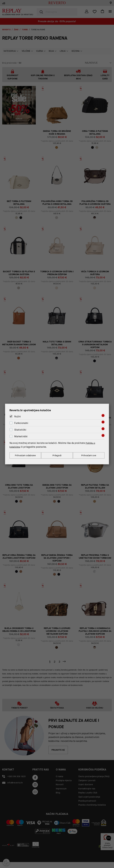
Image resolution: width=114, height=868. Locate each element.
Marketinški (21, 436)
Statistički (20, 429)
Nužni (18, 416)
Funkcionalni (21, 423)
